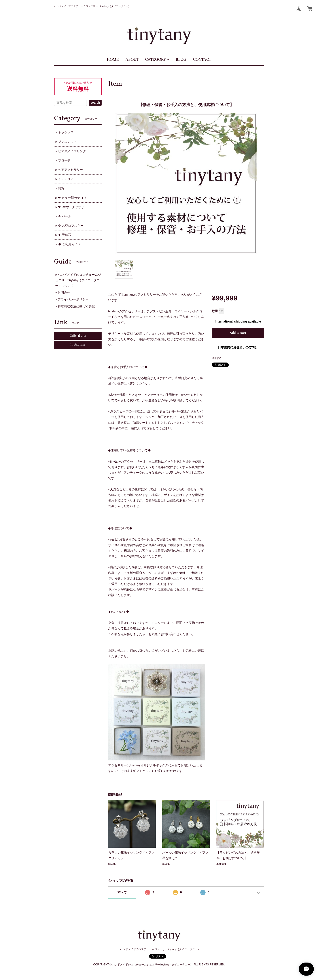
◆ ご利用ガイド (69, 244)
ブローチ (64, 160)
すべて (122, 892)
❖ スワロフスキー (71, 226)
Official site (78, 336)
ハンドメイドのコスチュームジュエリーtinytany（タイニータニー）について (78, 280)
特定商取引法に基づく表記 (76, 306)
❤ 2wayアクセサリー (73, 207)
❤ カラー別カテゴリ (72, 198)
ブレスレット (67, 142)
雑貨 (61, 188)
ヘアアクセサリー (70, 170)
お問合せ (64, 292)
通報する (217, 358)
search (95, 103)
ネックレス (66, 132)
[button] (157, 60)
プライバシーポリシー (73, 299)
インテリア (66, 179)
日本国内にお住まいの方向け (238, 347)
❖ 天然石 (65, 235)
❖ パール (65, 216)
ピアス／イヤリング (72, 151)
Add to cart (238, 333)
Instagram (78, 345)
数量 (215, 311)
